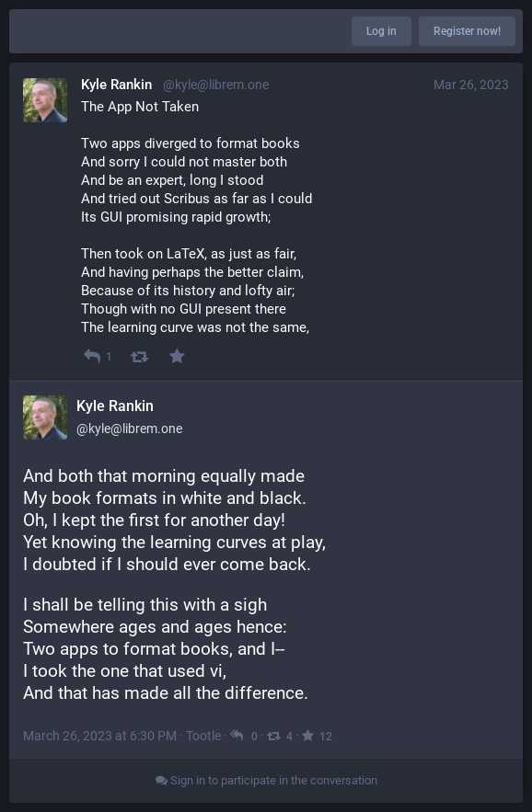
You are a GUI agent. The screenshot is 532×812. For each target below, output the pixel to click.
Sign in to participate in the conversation (266, 780)
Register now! (467, 31)
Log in (382, 31)
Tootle (203, 736)
